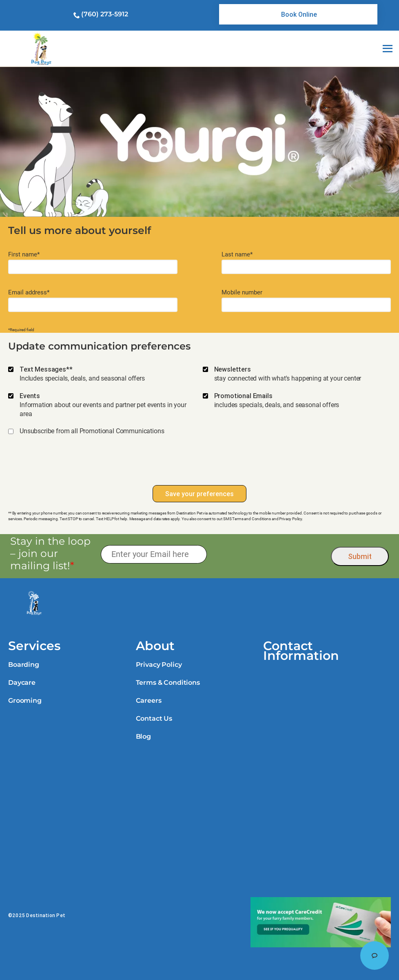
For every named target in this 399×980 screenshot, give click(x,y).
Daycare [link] (22, 683)
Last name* (237, 255)
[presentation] (199, 464)
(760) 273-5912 (105, 14)
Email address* (29, 293)
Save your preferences (199, 494)
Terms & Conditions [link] (168, 683)
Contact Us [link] (154, 718)
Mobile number (242, 293)
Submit (360, 556)
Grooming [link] (25, 700)
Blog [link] (143, 736)
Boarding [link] (24, 665)
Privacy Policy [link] (159, 665)
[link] (298, 14)
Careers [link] (149, 700)
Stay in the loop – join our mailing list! (50, 553)
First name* (24, 255)
